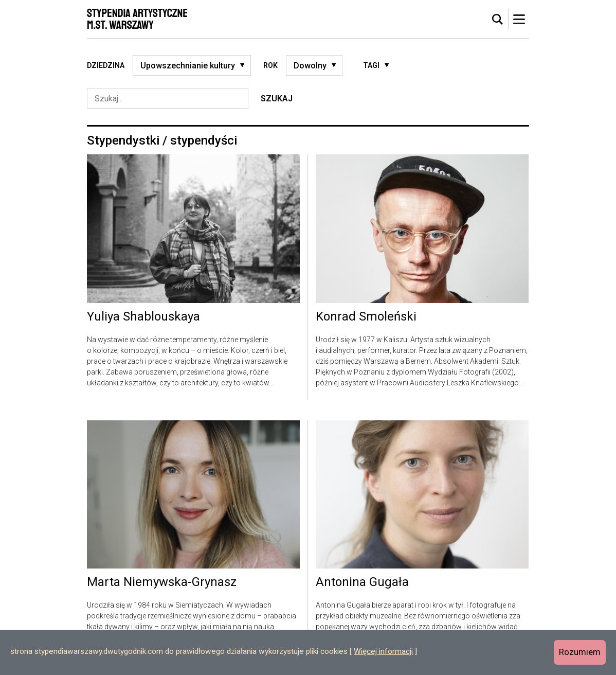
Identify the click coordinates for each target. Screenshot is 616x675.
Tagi (371, 65)
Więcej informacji (383, 651)
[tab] (498, 20)
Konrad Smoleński (366, 317)
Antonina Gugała (362, 582)
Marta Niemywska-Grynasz (162, 582)
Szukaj (277, 99)
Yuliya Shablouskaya (143, 317)
